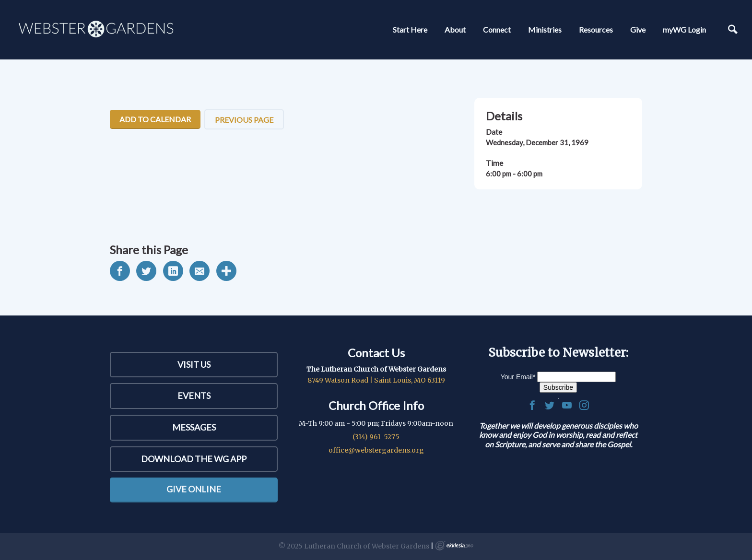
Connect (497, 29)
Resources (596, 29)
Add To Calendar (155, 119)
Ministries (545, 29)
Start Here (410, 29)
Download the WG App (194, 459)
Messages (194, 427)
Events (194, 396)
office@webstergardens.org (376, 450)
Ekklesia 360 (454, 546)
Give (638, 29)
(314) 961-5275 (376, 437)
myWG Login (684, 29)
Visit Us (194, 364)
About (455, 29)
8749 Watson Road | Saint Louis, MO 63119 (376, 380)
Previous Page (244, 120)
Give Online (194, 489)
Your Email (518, 377)
